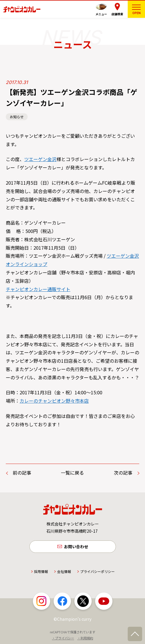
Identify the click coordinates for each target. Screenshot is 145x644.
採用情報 (41, 571)
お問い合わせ (76, 546)
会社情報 (64, 571)
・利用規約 (85, 638)
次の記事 (123, 473)
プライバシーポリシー (97, 571)
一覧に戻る (72, 473)
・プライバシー (63, 638)
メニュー (101, 14)
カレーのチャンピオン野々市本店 (54, 401)
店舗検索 (117, 14)
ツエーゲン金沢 (40, 159)
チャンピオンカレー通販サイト (38, 289)
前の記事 (22, 473)
